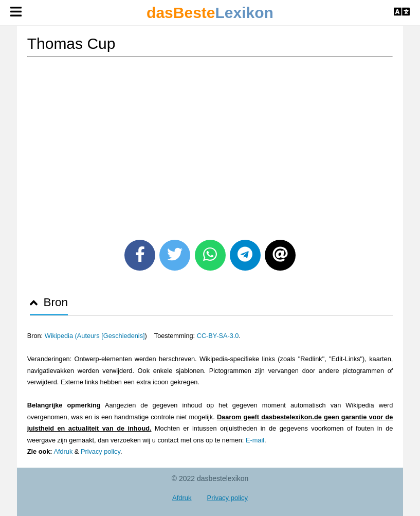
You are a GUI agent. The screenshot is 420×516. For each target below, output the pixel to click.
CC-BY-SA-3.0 (218, 336)
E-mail (255, 440)
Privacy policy (101, 451)
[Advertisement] (210, 145)
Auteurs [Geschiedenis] (111, 336)
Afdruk (63, 451)
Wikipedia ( (61, 336)
